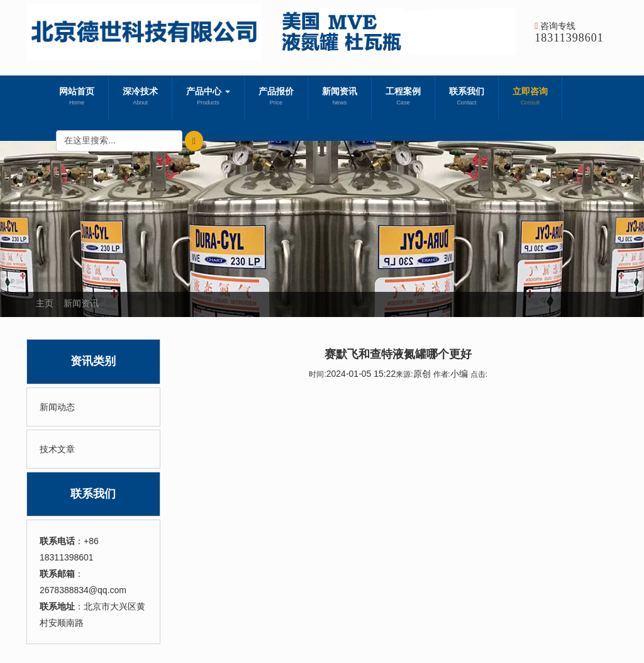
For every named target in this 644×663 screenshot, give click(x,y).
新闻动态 (57, 407)
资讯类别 (93, 361)
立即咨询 (530, 97)
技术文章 (57, 449)
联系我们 (467, 97)
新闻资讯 (340, 97)
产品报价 (276, 97)
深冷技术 (140, 97)
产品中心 (208, 97)
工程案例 (403, 97)
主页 (45, 303)
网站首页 (77, 97)
